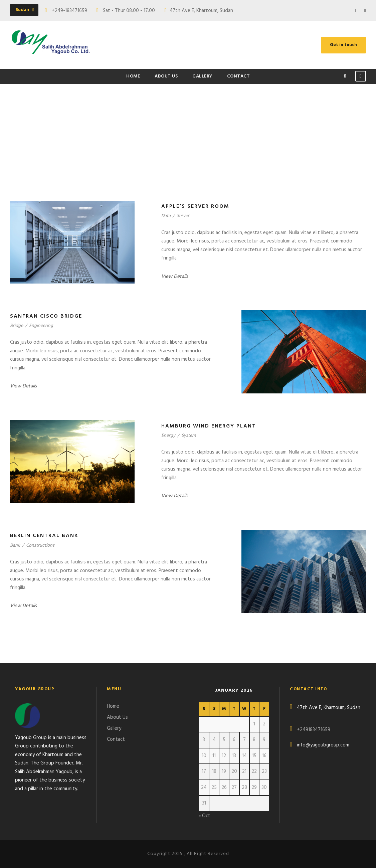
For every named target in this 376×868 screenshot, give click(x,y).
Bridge (17, 326)
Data (166, 216)
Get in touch (343, 45)
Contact (239, 76)
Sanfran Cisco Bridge (46, 316)
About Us (166, 76)
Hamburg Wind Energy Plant (209, 426)
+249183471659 (314, 730)
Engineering (41, 326)
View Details (175, 277)
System (189, 436)
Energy (168, 436)
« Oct (204, 816)
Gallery (202, 76)
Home (133, 76)
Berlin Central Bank (44, 536)
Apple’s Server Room (195, 206)
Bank (15, 546)
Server (183, 216)
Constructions (40, 546)
